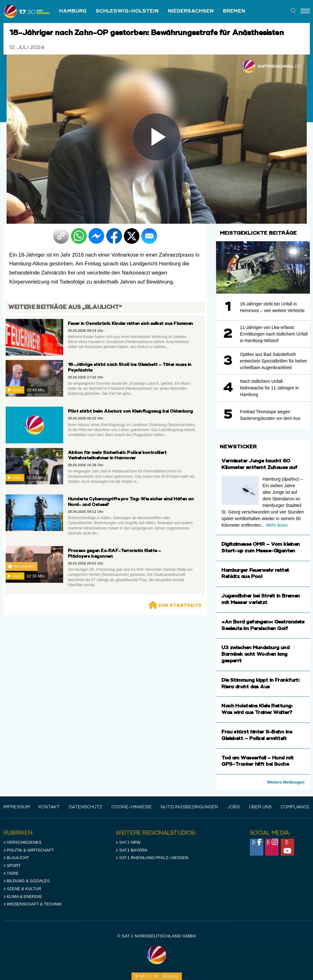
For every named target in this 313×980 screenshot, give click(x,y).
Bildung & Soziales (27, 881)
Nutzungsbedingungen (189, 807)
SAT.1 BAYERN (131, 850)
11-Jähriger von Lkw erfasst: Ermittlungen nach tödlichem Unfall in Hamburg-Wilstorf (274, 334)
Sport (12, 865)
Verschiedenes (23, 842)
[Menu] (305, 11)
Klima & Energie (23, 897)
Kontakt (49, 807)
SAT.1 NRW (128, 842)
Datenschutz (86, 807)
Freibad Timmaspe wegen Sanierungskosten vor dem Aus (270, 415)
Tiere (11, 873)
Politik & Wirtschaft (29, 850)
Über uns (260, 807)
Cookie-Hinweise (132, 807)
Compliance (295, 807)
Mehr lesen (277, 525)
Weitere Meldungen (286, 782)
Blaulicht (16, 858)
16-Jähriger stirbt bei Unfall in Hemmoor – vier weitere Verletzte (272, 307)
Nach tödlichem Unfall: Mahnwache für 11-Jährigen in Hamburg (269, 388)
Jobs (233, 807)
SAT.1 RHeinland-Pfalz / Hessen (152, 858)
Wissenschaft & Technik (33, 904)
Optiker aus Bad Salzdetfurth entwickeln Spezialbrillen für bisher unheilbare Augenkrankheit (273, 361)
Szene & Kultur (22, 889)
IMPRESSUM (17, 807)
